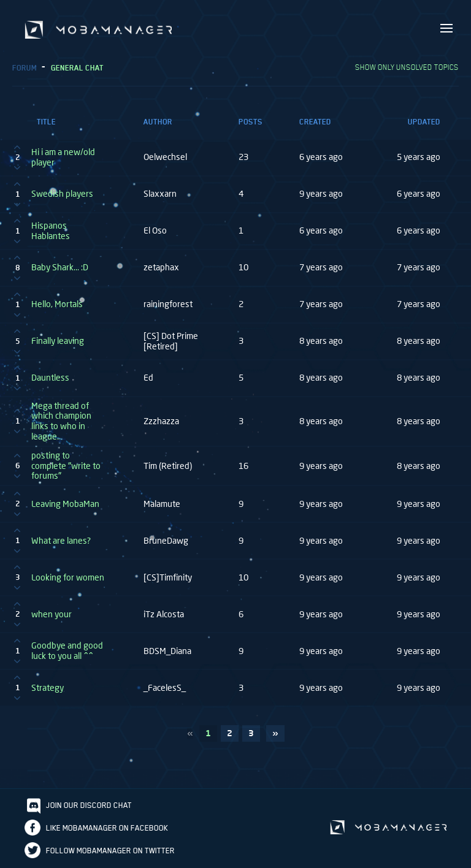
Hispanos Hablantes (51, 231)
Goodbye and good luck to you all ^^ (67, 651)
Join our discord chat (89, 805)
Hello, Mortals (57, 304)
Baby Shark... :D (60, 267)
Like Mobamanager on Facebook (107, 828)
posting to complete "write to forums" (66, 466)
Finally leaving (58, 341)
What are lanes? (61, 541)
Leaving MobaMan (65, 504)
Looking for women (68, 577)
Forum (25, 68)
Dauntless (50, 378)
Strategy (48, 688)
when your (52, 614)
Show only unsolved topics (407, 67)
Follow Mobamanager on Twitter (110, 851)
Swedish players (62, 194)
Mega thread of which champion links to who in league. (61, 421)
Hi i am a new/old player (63, 157)
